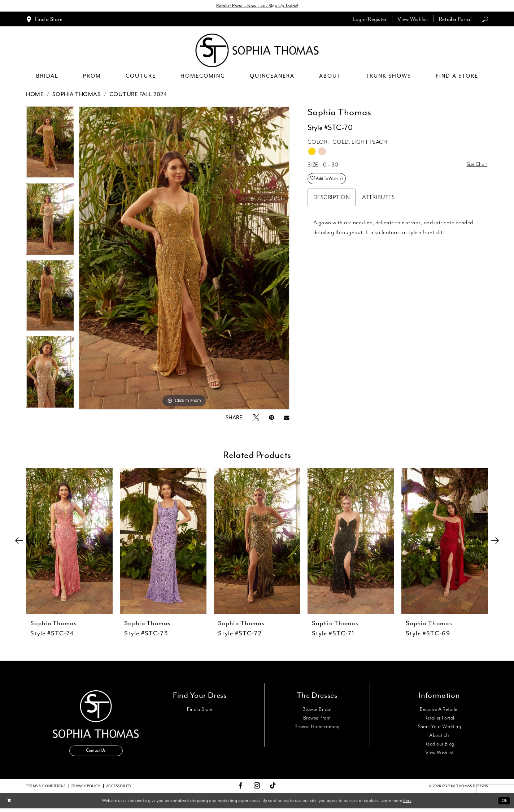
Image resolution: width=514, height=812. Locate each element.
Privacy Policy (86, 789)
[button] (370, 20)
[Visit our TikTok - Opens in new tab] (273, 789)
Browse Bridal (317, 710)
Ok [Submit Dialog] (503, 804)
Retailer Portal (439, 719)
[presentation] (69, 542)
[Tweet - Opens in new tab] (256, 419)
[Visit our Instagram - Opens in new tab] (257, 789)
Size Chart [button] (475, 166)
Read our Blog (439, 745)
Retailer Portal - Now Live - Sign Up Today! (257, 6)
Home (35, 95)
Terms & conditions (46, 789)
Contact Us (96, 754)
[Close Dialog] (10, 804)
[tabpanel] (50, 146)
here (407, 804)
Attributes (378, 202)
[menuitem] (44, 20)
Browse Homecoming (317, 728)
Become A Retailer (439, 710)
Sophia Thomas (77, 95)
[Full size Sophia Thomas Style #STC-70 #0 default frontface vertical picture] (184, 259)
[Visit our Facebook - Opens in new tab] (241, 789)
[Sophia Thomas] (257, 51)
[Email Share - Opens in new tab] (287, 419)
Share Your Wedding (439, 728)
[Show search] (485, 20)
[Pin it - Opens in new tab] (272, 419)
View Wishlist (439, 754)
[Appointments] (44, 20)
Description (332, 202)
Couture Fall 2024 (138, 95)
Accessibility (119, 789)
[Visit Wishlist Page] (413, 20)
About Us (439, 737)
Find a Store (200, 710)
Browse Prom (317, 719)
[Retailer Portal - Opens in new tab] (455, 20)
